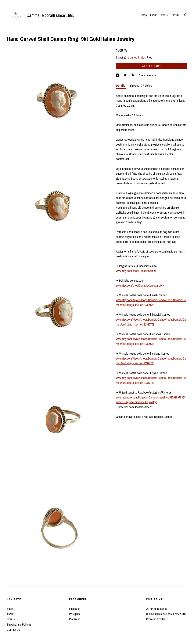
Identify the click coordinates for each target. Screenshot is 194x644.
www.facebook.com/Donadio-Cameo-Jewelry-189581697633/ (150, 397)
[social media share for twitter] (126, 75)
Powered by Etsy (156, 619)
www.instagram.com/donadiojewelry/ (136, 402)
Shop (144, 15)
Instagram (75, 614)
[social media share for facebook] (118, 75)
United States (138, 57)
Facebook (75, 609)
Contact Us (13, 630)
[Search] (186, 16)
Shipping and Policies (19, 624)
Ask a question (147, 75)
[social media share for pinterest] (133, 75)
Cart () (175, 15)
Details (121, 86)
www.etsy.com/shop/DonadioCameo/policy (140, 285)
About (153, 15)
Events (164, 15)
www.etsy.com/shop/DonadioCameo (136, 271)
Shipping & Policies (141, 86)
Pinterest (74, 619)
